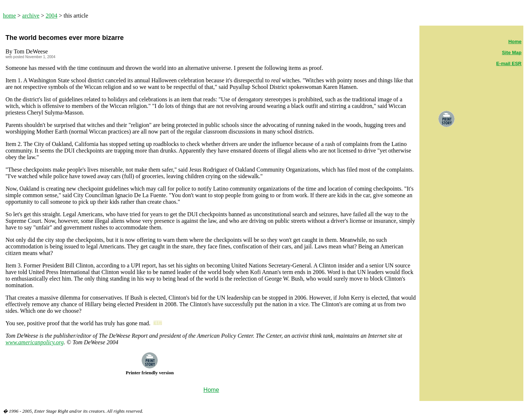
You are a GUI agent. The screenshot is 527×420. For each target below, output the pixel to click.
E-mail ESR (509, 63)
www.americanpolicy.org (35, 342)
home (10, 16)
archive (31, 16)
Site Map (512, 52)
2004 (52, 16)
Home (515, 42)
